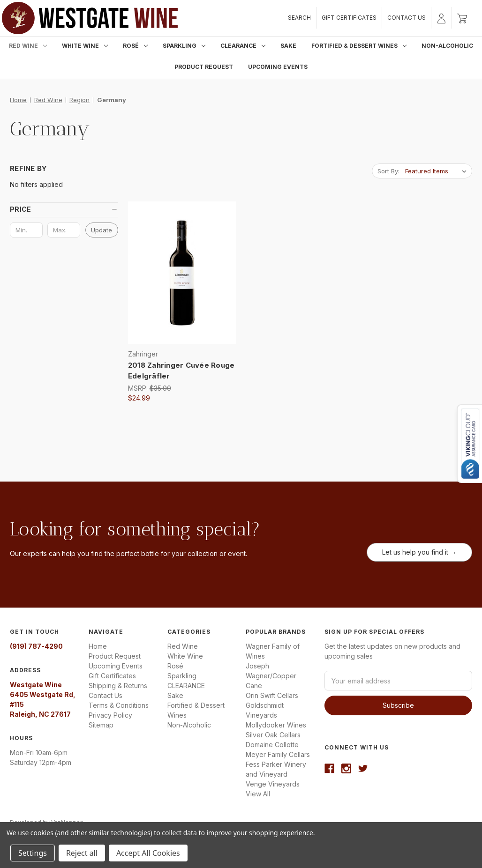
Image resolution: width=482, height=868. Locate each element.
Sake (288, 46)
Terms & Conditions (119, 705)
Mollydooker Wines (276, 725)
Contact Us (407, 18)
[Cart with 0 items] (462, 18)
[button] (64, 209)
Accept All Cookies (148, 853)
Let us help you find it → (419, 552)
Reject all (82, 853)
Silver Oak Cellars (273, 735)
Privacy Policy (110, 715)
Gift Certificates (349, 18)
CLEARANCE (243, 46)
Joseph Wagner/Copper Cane (271, 676)
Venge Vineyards (273, 784)
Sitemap (101, 725)
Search (299, 18)
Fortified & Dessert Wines (359, 46)
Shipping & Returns (118, 686)
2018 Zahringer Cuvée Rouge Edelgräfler (181, 371)
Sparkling (184, 46)
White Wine (85, 46)
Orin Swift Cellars (272, 695)
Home (98, 646)
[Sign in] (441, 18)
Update (102, 230)
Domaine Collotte (272, 745)
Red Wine (28, 46)
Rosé (135, 46)
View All (258, 794)
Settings (33, 853)
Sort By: (388, 171)
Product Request (204, 67)
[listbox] (438, 171)
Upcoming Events (278, 67)
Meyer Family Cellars (278, 754)
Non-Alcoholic (447, 46)
